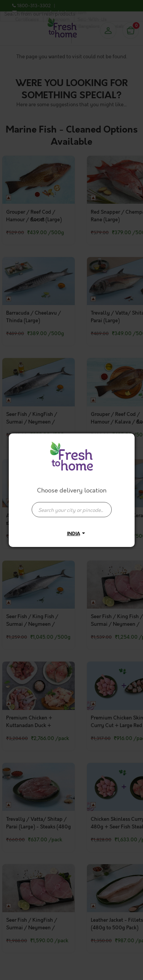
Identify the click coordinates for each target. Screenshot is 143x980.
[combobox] (72, 506)
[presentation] (72, 510)
